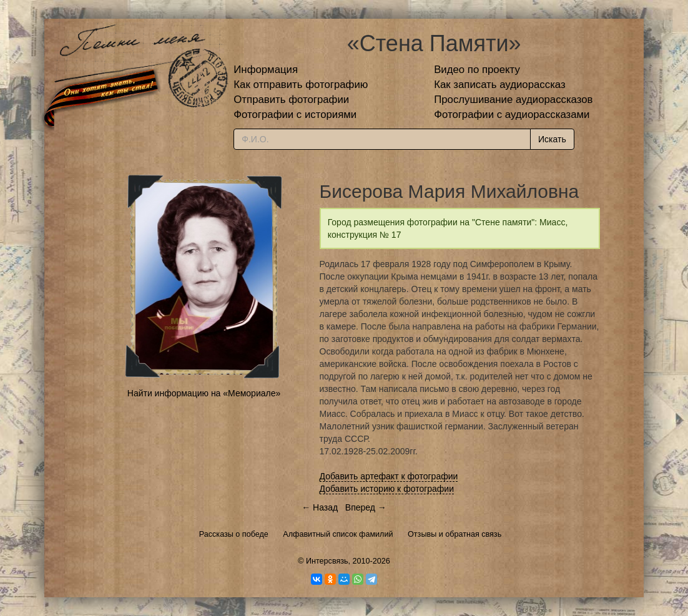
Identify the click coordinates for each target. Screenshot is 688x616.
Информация (266, 70)
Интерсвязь (327, 561)
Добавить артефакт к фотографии (389, 476)
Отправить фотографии (291, 100)
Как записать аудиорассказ (500, 85)
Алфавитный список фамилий (338, 534)
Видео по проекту (477, 70)
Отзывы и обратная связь (455, 534)
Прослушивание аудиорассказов (513, 100)
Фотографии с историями (295, 115)
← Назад (320, 507)
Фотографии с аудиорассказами (512, 115)
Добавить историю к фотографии (387, 489)
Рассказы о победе (234, 534)
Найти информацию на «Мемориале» (204, 393)
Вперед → (366, 507)
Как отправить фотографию (301, 85)
